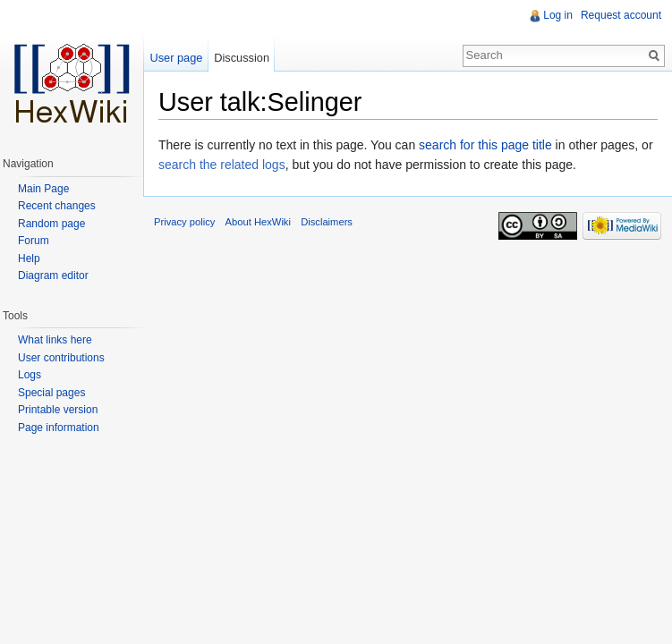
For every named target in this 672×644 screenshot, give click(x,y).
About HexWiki (258, 222)
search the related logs (222, 165)
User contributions (61, 358)
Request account (621, 15)
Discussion (242, 58)
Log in (558, 15)
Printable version (58, 410)
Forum (34, 241)
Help (29, 258)
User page (176, 58)
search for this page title (485, 145)
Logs (30, 375)
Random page (51, 224)
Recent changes (57, 206)
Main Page (43, 189)
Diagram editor (53, 275)
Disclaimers (327, 222)
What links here (55, 340)
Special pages (51, 393)
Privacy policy (184, 222)
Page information (59, 428)
